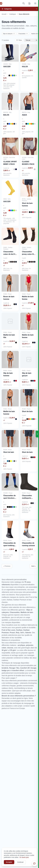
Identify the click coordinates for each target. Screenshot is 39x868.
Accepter (9, 862)
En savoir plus (24, 857)
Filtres (19, 40)
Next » (33, 566)
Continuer (20, 862)
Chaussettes (23, 34)
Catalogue (13, 14)
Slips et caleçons (9, 34)
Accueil (4, 14)
